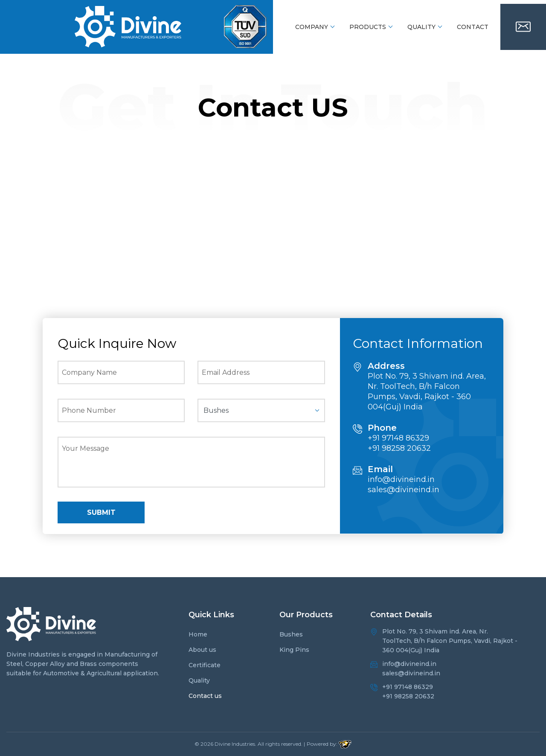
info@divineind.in (401, 479)
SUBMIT (101, 512)
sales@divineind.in (404, 490)
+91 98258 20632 (399, 448)
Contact (473, 27)
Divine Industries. (235, 744)
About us (202, 650)
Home (198, 634)
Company (312, 27)
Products (368, 27)
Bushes (291, 634)
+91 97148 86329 (398, 438)
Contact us (205, 696)
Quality (421, 27)
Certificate (205, 665)
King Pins (294, 650)
